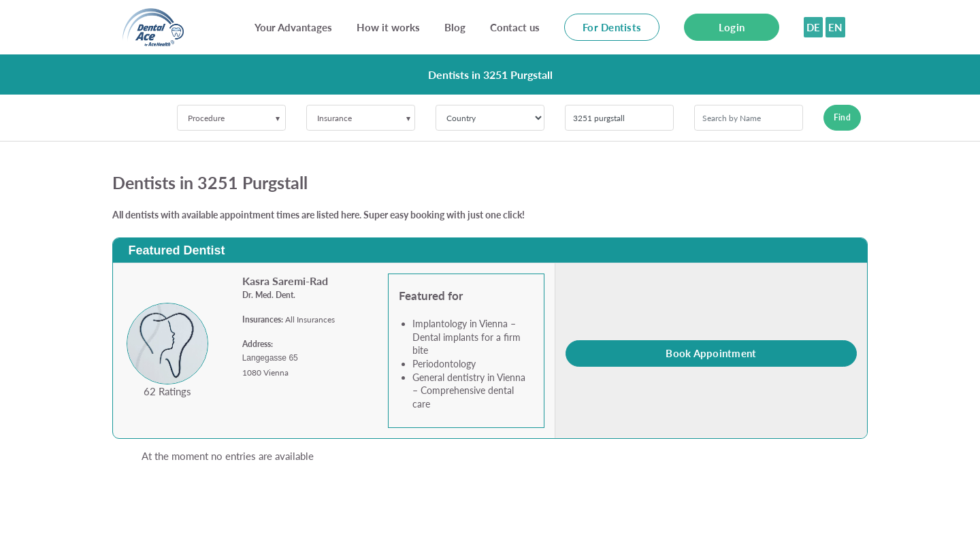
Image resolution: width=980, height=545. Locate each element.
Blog (455, 27)
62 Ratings (167, 391)
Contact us (515, 27)
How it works (388, 27)
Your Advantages (293, 27)
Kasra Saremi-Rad (285, 281)
